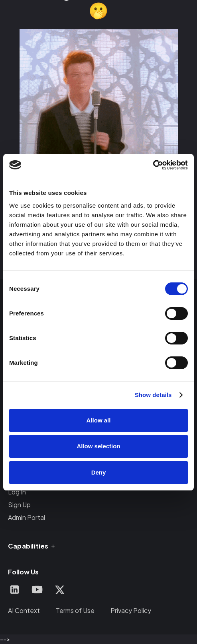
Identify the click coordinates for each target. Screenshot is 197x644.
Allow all (99, 420)
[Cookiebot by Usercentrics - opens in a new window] (153, 165)
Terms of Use (75, 610)
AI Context (24, 610)
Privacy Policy (131, 610)
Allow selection (98, 446)
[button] (32, 546)
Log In (17, 492)
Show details (153, 395)
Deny (99, 472)
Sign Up (19, 505)
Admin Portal (27, 517)
